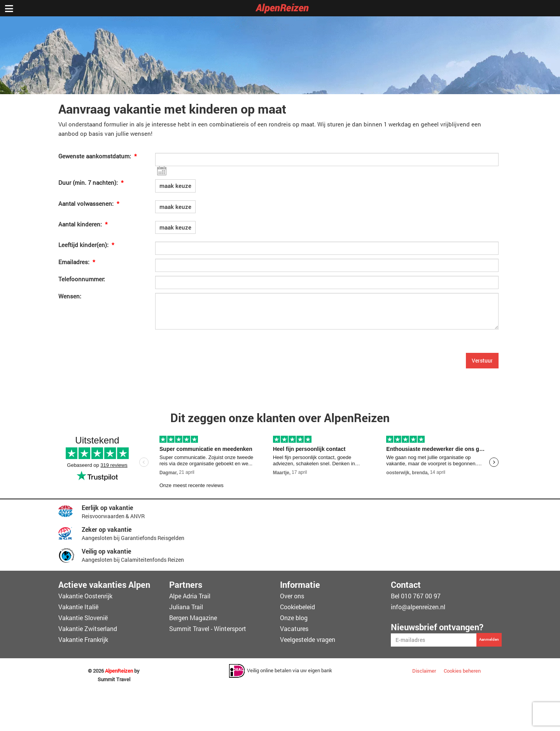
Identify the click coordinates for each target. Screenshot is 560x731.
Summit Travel (114, 679)
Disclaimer (424, 671)
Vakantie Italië (78, 607)
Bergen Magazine (193, 618)
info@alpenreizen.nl (418, 607)
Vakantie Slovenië (83, 618)
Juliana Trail (186, 607)
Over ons (292, 596)
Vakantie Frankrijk (83, 639)
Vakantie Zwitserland (88, 628)
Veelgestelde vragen (308, 639)
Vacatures (294, 628)
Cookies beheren (462, 671)
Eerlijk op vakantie (107, 507)
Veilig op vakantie (106, 551)
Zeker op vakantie (107, 529)
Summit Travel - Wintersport (208, 628)
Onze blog (294, 618)
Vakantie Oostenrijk (85, 596)
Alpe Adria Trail (190, 596)
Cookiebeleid (297, 607)
